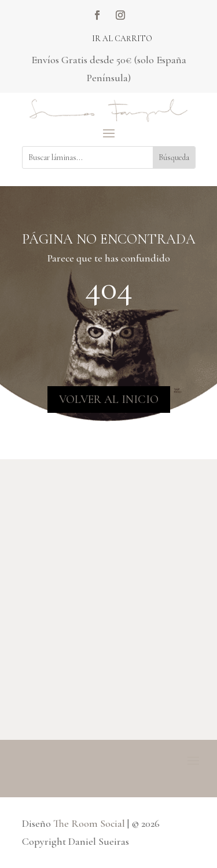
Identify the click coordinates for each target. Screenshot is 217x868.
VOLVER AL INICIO (109, 400)
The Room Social (89, 823)
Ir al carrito (122, 39)
